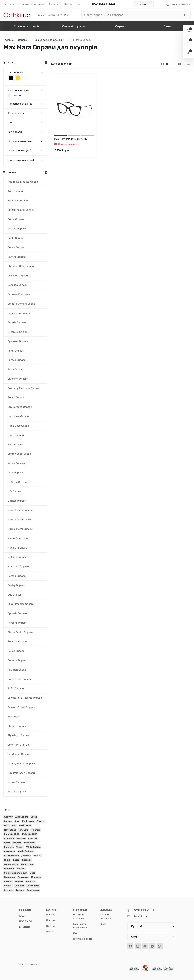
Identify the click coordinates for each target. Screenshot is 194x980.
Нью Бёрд (9, 868)
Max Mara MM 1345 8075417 (71, 139)
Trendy (20, 847)
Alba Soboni (22, 817)
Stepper (17, 843)
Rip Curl (33, 838)
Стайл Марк (33, 886)
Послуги (26, 921)
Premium (9, 838)
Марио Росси (11, 864)
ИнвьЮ (37, 856)
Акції (23, 916)
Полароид (9, 877)
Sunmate (9, 847)
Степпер (9, 890)
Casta (34, 817)
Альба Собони (25, 851)
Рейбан (8, 882)
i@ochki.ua (141, 916)
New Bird (23, 830)
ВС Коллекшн (11, 856)
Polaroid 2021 (30, 834)
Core (17, 821)
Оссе (33, 873)
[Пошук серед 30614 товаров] (131, 15)
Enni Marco (28, 821)
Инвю (7, 860)
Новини (50, 920)
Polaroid (36, 830)
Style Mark (30, 843)
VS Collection (33, 847)
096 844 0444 (104, 4)
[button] (188, 31)
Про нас (51, 915)
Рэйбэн (8, 886)
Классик (27, 860)
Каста (16, 860)
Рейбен (19, 882)
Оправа (21, 868)
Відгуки (50, 926)
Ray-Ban (21, 838)
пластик (17, 95)
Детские (26, 856)
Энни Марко (33, 890)
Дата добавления (62, 64)
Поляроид (23, 877)
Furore (40, 821)
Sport (7, 843)
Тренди (20, 890)
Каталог (25, 910)
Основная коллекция (16, 873)
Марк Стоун (27, 864)
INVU (7, 825)
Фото (103, 924)
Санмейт (19, 886)
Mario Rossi (25, 825)
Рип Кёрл (30, 882)
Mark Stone (10, 830)
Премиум (36, 877)
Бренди (25, 927)
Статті (77, 933)
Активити (9, 851)
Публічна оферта (83, 939)
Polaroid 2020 (12, 834)
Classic (8, 821)
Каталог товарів (27, 26)
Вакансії (51, 931)
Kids (14, 825)
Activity (8, 817)
